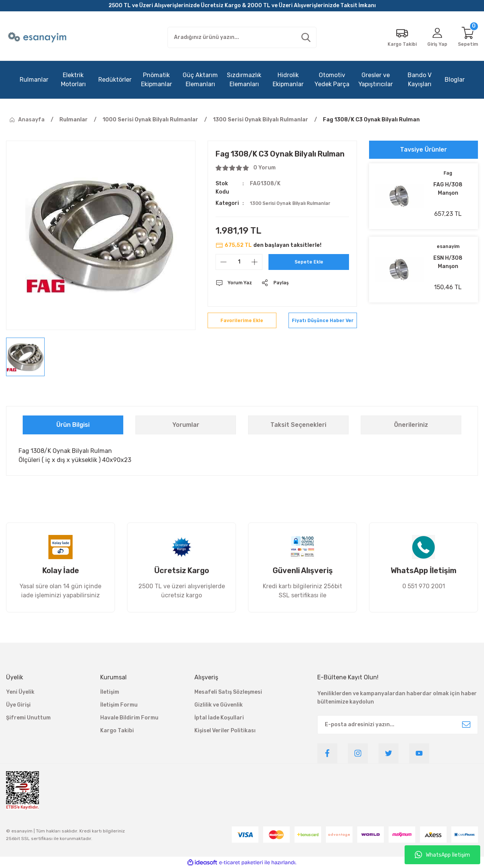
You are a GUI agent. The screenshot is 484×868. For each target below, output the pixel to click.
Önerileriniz (411, 425)
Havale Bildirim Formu (129, 718)
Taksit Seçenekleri (298, 425)
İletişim (110, 692)
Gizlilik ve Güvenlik (219, 705)
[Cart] (467, 37)
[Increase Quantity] (254, 262)
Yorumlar (186, 425)
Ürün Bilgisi (73, 425)
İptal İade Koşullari (219, 718)
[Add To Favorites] (242, 324)
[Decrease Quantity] (223, 262)
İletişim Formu (119, 705)
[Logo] (38, 37)
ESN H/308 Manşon (448, 262)
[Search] (242, 37)
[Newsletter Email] (398, 725)
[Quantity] (239, 262)
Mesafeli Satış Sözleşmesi (228, 692)
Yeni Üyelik (20, 692)
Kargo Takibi (117, 731)
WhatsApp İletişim (442, 855)
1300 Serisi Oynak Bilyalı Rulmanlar (297, 203)
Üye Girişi (18, 705)
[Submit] (466, 725)
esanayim (448, 247)
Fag (448, 173)
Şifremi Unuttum (28, 718)
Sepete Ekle (309, 262)
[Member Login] (434, 37)
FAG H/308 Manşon (448, 189)
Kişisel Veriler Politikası (225, 731)
